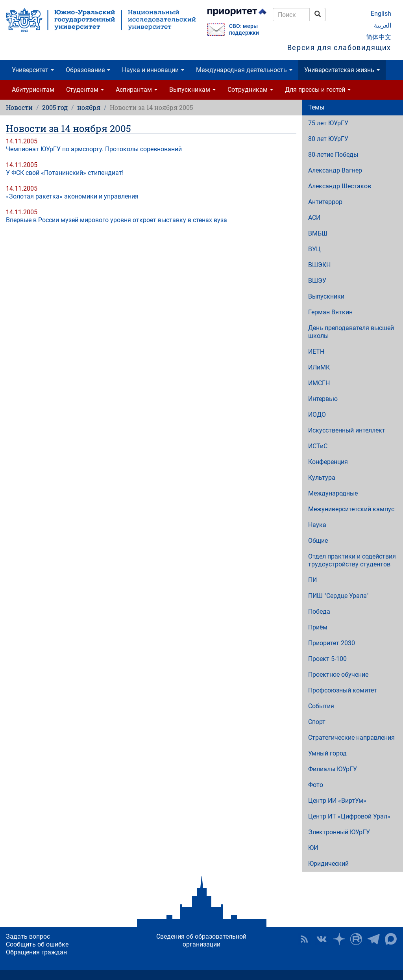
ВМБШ (318, 233)
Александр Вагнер (335, 170)
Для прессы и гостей (318, 90)
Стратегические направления (351, 738)
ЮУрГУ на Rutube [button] (356, 939)
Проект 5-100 (327, 659)
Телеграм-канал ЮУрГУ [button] (373, 939)
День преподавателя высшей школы (351, 332)
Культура (322, 478)
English (381, 14)
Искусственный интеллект (347, 430)
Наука (317, 525)
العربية (383, 25)
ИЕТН (316, 352)
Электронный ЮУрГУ (339, 832)
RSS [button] (304, 939)
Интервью (323, 399)
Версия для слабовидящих (339, 47)
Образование (88, 70)
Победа (319, 612)
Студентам (85, 90)
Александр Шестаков (340, 186)
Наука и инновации (153, 70)
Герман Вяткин (330, 312)
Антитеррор (325, 202)
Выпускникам (192, 90)
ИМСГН (319, 383)
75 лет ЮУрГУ (328, 123)
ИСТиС (318, 446)
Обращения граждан (36, 952)
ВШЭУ (317, 281)
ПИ (312, 580)
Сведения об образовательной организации (201, 940)
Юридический (328, 864)
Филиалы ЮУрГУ (333, 769)
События (321, 706)
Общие (318, 541)
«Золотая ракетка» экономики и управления (72, 196)
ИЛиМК (319, 367)
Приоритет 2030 (332, 643)
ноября (89, 107)
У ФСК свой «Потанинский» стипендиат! (65, 173)
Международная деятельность (244, 70)
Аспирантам (137, 90)
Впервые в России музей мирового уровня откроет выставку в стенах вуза (116, 220)
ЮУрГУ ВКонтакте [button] (322, 939)
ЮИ (313, 848)
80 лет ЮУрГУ (328, 139)
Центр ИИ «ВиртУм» (337, 801)
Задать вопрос (28, 936)
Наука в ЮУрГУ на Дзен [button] (339, 939)
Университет (33, 70)
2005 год (55, 107)
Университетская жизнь (342, 70)
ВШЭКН (319, 265)
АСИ (314, 218)
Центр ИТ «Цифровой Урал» (349, 816)
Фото (316, 785)
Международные (333, 493)
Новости (19, 107)
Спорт (317, 722)
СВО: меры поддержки (244, 30)
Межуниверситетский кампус (351, 509)
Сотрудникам (250, 90)
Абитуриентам (33, 90)
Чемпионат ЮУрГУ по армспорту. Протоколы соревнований (94, 149)
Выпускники (326, 296)
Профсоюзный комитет (343, 690)
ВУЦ (314, 249)
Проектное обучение (338, 675)
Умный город (327, 753)
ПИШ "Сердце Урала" (338, 596)
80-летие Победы (333, 155)
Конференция (328, 462)
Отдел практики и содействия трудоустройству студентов (352, 560)
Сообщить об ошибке (37, 944)
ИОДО (317, 415)
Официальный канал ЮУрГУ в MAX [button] (391, 939)
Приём (318, 627)
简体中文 (379, 37)
